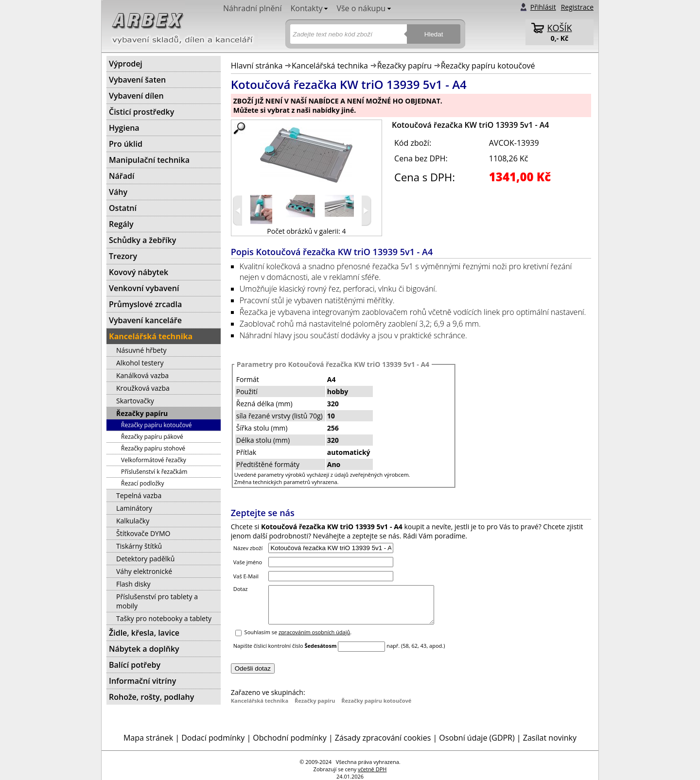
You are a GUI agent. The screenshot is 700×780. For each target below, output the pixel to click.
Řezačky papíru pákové (152, 437)
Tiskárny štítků (139, 546)
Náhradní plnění (252, 8)
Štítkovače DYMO (143, 533)
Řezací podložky (142, 483)
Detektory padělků (145, 559)
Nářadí (122, 176)
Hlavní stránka (257, 66)
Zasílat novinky (550, 738)
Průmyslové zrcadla (145, 304)
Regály (121, 224)
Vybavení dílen (136, 96)
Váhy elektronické (144, 571)
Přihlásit (543, 7)
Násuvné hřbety (141, 350)
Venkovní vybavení (144, 288)
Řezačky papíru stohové (153, 448)
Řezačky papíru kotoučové (488, 66)
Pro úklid (126, 144)
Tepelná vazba (139, 495)
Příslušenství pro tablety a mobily (157, 601)
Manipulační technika (149, 160)
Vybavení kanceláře (145, 320)
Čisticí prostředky (141, 112)
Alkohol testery (140, 363)
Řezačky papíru (404, 66)
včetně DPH (372, 769)
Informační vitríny (142, 681)
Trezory (123, 256)
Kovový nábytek (139, 272)
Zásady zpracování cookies (383, 738)
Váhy (118, 192)
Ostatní (123, 208)
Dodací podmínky (213, 738)
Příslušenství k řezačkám (154, 472)
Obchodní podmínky (289, 738)
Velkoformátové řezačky (154, 460)
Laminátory (134, 508)
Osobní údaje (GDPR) (477, 738)
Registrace (577, 7)
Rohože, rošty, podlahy (151, 697)
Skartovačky (135, 401)
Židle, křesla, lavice (144, 633)
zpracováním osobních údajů (314, 639)
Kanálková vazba (142, 375)
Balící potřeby (135, 665)
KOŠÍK (560, 28)
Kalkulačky (133, 521)
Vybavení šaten (137, 80)
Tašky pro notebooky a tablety (164, 618)
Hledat (434, 34)
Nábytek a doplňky (144, 649)
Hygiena (124, 128)
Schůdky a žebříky (142, 240)
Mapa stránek (148, 738)
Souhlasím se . (298, 639)
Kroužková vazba (143, 388)
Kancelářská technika (330, 66)
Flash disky (133, 584)
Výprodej (126, 64)
